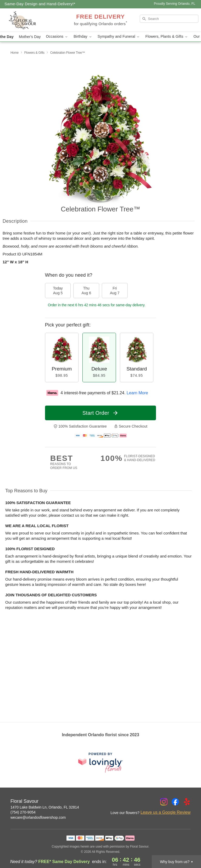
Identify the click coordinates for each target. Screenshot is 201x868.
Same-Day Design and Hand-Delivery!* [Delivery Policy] (40, 4)
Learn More (137, 393)
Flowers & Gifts (34, 53)
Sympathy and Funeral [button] (119, 37)
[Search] (169, 19)
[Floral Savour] (35, 20)
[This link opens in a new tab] (100, 763)
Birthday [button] (83, 37)
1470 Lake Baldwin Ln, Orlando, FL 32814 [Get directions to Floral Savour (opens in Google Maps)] (45, 807)
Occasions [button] (57, 37)
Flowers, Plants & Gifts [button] (167, 37)
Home (15, 53)
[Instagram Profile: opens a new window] (164, 802)
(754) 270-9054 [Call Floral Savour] (23, 812)
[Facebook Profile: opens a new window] (175, 802)
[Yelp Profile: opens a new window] (187, 802)
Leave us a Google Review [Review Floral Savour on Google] (166, 812)
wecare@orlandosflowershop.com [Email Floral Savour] (38, 817)
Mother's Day (30, 37)
